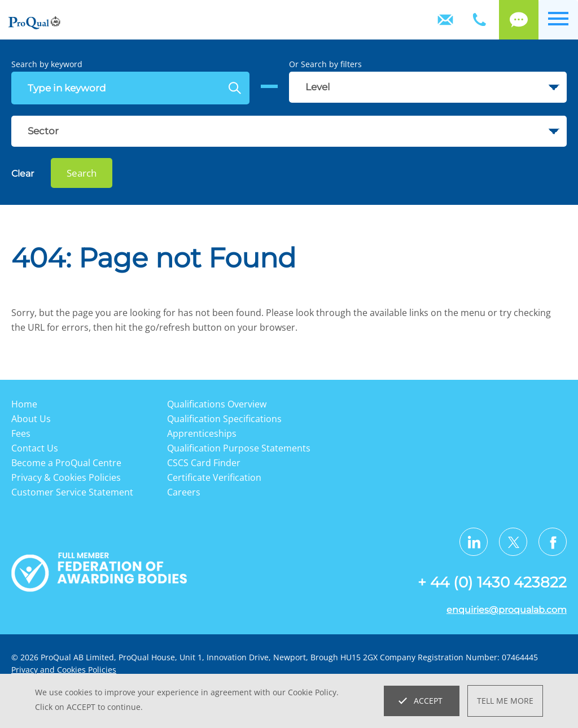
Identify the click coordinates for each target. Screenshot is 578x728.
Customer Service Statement (72, 492)
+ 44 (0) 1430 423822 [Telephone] (479, 20)
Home (24, 404)
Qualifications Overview (217, 404)
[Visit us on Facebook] (553, 542)
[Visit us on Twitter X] (513, 542)
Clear (23, 174)
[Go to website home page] (34, 23)
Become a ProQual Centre (66, 463)
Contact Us (445, 20)
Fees (21, 433)
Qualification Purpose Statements (239, 448)
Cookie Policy (312, 692)
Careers (184, 492)
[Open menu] (558, 20)
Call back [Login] (519, 20)
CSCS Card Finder (204, 463)
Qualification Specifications (224, 419)
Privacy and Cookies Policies (64, 670)
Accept (428, 701)
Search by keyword (47, 64)
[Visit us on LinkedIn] (474, 542)
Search (82, 173)
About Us (31, 419)
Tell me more (505, 701)
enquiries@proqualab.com (507, 610)
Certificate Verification (214, 477)
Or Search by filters (325, 64)
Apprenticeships (202, 433)
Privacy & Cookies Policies (66, 477)
